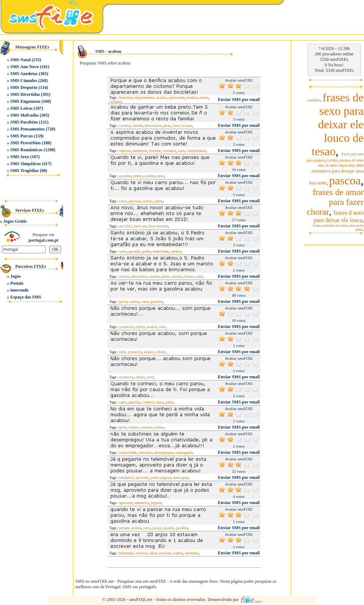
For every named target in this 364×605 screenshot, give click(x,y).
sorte (182, 151)
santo (123, 251)
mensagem (181, 478)
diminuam (140, 151)
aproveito (142, 478)
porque (124, 528)
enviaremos (153, 126)
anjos (153, 553)
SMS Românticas (26, 150)
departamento (145, 97)
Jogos (15, 276)
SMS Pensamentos (27, 129)
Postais (17, 283)
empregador (184, 452)
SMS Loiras (21, 108)
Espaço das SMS (26, 297)
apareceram (177, 97)
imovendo (19, 290)
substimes (145, 452)
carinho (332, 160)
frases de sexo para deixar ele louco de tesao (338, 124)
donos (204, 97)
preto (167, 126)
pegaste (156, 503)
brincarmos (139, 276)
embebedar (161, 251)
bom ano (140, 226)
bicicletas (126, 97)
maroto (154, 276)
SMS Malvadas (24, 115)
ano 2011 (126, 226)
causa (160, 402)
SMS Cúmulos (24, 81)
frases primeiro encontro (330, 225)
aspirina (125, 151)
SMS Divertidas (25, 94)
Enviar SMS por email (239, 99)
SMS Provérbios (25, 143)
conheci (148, 402)
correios (125, 126)
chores (140, 327)
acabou (161, 97)
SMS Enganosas (25, 101)
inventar (155, 151)
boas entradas (158, 226)
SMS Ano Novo (24, 67)
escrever (142, 553)
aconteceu (126, 327)
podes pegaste (161, 478)
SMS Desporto (24, 87)
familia (138, 126)
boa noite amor (357, 227)
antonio (177, 276)
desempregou (164, 452)
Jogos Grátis (15, 221)
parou (159, 201)
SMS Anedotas (24, 74)
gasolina (125, 176)
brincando (126, 553)
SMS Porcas (21, 136)
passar (157, 528)
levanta (187, 126)
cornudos (170, 151)
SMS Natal (20, 60)
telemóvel (126, 478)
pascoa (345, 180)
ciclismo (116, 102)
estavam (165, 553)
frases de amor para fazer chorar (335, 202)
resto (176, 126)
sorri (162, 327)
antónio (176, 251)
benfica (192, 97)
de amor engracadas (340, 165)
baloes (189, 276)
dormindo (192, 553)
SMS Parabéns (24, 122)
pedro (147, 251)
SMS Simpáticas (26, 164)
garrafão (135, 251)
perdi (123, 427)
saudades (314, 100)
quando (169, 528)
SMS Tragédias (24, 171)
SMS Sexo (20, 157)
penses (138, 176)
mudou (147, 427)
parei (160, 176)
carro (123, 201)
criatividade (128, 452)
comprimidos (197, 151)
